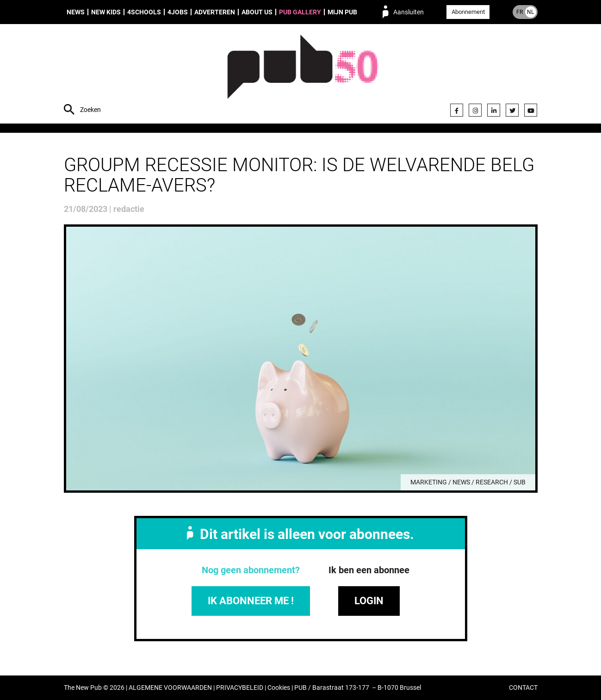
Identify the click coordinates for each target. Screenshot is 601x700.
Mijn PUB (342, 12)
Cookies (279, 688)
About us (257, 12)
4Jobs (178, 12)
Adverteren (215, 12)
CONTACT (523, 688)
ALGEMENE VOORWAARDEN (170, 688)
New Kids (106, 12)
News (76, 12)
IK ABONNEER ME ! (251, 601)
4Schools (144, 12)
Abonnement (468, 12)
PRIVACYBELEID (240, 688)
